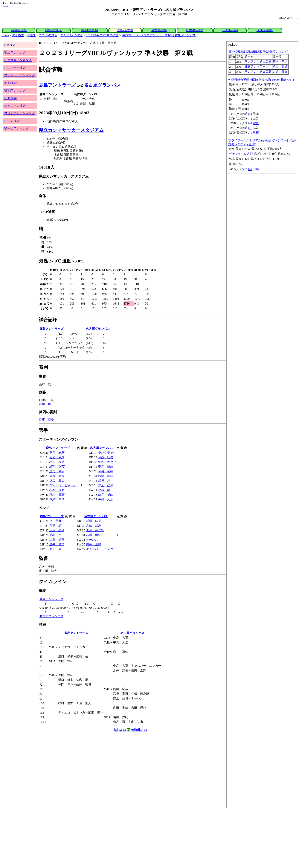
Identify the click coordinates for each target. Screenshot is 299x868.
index (262, 425)
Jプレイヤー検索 (15, 68)
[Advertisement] (114, 838)
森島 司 (104, 490)
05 (133, 730)
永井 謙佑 (105, 495)
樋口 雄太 (57, 481)
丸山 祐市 (93, 526)
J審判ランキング (15, 90)
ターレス (92, 540)
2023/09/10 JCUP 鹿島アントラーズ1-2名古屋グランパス (159, 35)
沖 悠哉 (55, 521)
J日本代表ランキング (18, 60)
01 (116, 730)
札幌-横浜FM (195, 30)
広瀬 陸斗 (57, 530)
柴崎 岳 (55, 535)
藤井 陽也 (105, 467)
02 (120, 730)
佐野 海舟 (57, 476)
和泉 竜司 (105, 471)
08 (145, 730)
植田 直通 (57, 462)
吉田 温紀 (93, 535)
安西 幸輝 (57, 457)
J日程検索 (10, 98)
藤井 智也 (57, 544)
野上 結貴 (105, 485)
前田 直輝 (93, 544)
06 (137, 730)
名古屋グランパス (102, 85)
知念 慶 (55, 549)
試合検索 (18, 35)
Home (5, 6)
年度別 (32, 35)
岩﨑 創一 (46, 404)
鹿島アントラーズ (57, 85)
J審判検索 (10, 83)
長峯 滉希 (46, 420)
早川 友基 (57, 453)
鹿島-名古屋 (125, 30)
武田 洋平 (93, 521)
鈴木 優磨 (57, 495)
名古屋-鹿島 (159, 30)
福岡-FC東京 (54, 30)
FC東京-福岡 (265, 30)
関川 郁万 (57, 467)
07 (141, 730)
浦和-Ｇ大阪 (19, 30)
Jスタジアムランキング (19, 113)
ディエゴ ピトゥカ (63, 485)
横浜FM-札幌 (90, 30)
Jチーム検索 (12, 121)
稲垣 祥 (104, 481)
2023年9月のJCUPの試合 (102, 35)
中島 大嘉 (105, 499)
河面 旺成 (105, 457)
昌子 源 (55, 526)
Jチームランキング (16, 128)
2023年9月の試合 (72, 35)
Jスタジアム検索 (15, 106)
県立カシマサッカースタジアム (71, 130)
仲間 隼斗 (57, 499)
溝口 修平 (57, 471)
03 (124, 730)
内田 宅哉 (105, 476)
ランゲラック (107, 453)
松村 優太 (57, 490)
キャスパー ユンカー (101, 549)
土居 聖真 (57, 540)
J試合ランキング (15, 52)
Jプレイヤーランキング (19, 75)
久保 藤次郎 (95, 530)
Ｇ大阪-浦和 (230, 30)
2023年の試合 (48, 35)
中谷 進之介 (107, 462)
